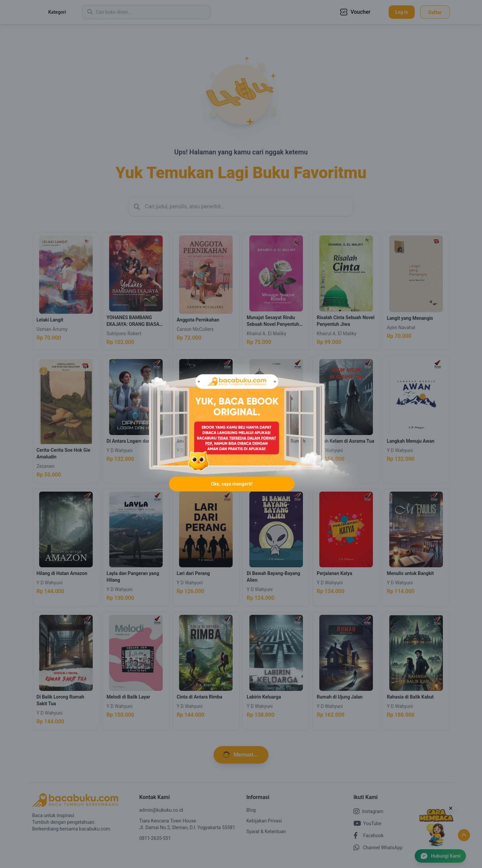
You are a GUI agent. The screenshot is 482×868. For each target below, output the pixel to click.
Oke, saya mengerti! (232, 484)
